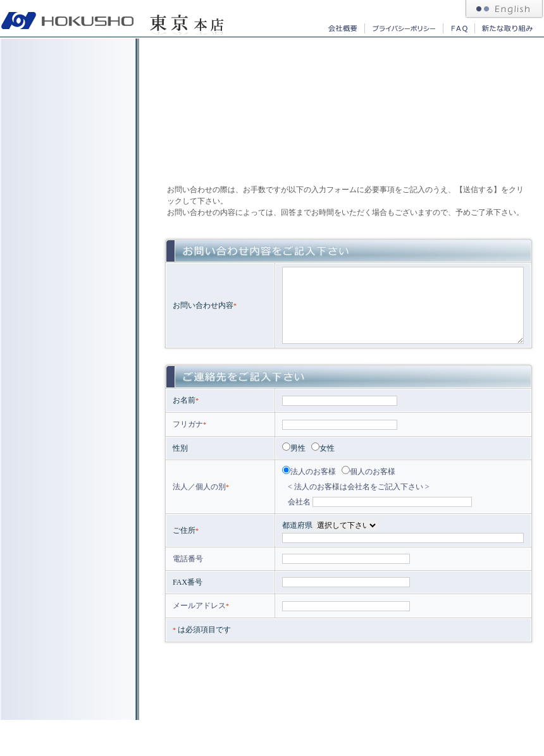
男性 (294, 448)
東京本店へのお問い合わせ (67, 231)
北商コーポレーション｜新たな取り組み (507, 28)
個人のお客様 (368, 472)
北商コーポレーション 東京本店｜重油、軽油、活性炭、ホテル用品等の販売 (187, 18)
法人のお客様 (309, 472)
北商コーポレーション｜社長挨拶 (67, 147)
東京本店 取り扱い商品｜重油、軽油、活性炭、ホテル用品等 (67, 104)
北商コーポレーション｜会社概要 (342, 28)
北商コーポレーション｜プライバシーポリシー (404, 28)
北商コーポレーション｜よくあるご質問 (459, 28)
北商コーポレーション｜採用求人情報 (67, 189)
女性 (323, 448)
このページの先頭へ (506, 712)
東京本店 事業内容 (67, 62)
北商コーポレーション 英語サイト (504, 9)
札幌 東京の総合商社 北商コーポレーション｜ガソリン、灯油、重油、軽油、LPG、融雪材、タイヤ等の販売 (68, 18)
